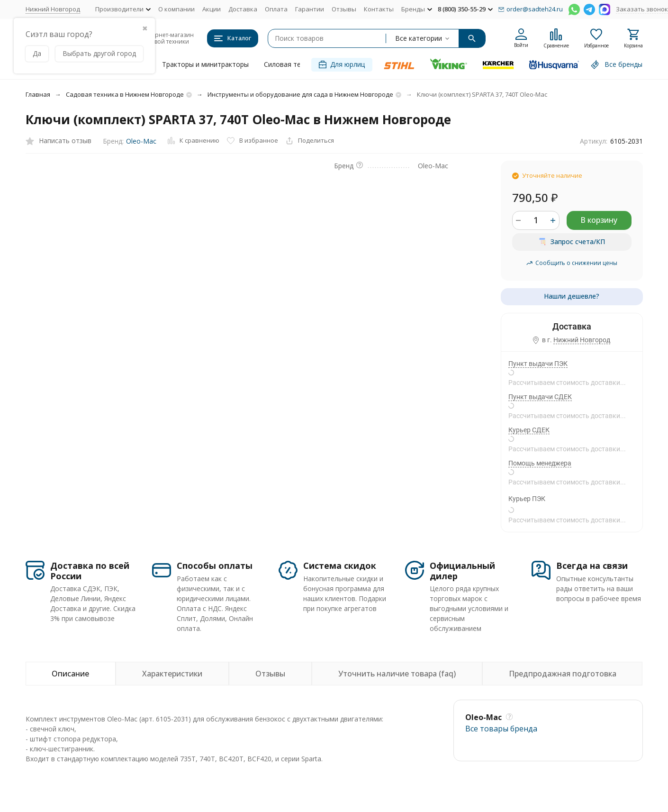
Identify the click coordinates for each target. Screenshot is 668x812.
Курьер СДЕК (529, 430)
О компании (176, 9)
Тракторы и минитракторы (205, 64)
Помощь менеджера (540, 463)
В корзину (599, 220)
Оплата (276, 9)
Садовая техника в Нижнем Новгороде (125, 94)
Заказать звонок (642, 9)
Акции (212, 9)
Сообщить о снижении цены (572, 263)
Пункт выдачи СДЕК (540, 397)
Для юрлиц (342, 64)
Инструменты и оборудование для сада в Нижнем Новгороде (300, 94)
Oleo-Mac (141, 141)
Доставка (243, 9)
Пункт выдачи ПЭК (538, 364)
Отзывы (344, 9)
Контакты (379, 9)
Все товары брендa (501, 729)
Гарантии (310, 9)
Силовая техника (291, 64)
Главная (38, 94)
